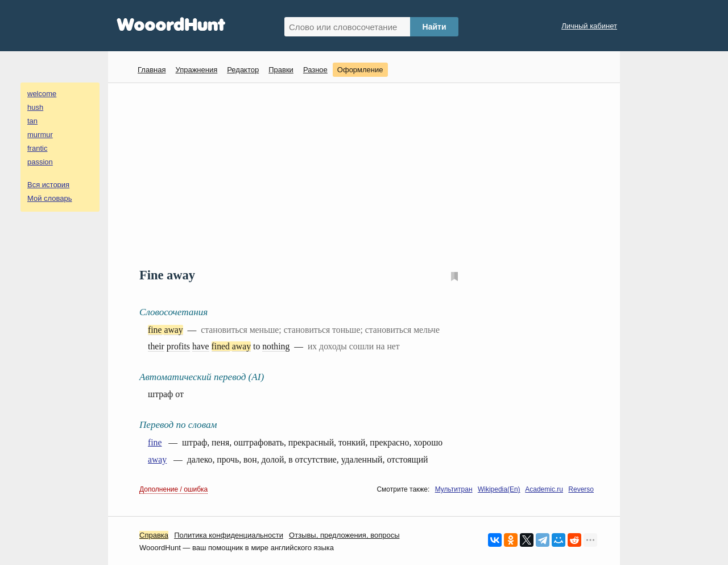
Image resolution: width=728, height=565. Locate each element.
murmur (40, 135)
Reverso (581, 489)
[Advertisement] (368, 174)
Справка (154, 535)
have (201, 346)
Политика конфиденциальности (229, 535)
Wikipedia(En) (499, 489)
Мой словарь (50, 198)
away (173, 330)
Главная (152, 70)
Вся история (48, 185)
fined (221, 346)
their (156, 346)
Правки (281, 70)
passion (40, 162)
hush (35, 107)
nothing (276, 346)
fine (155, 330)
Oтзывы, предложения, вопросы (344, 535)
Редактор (243, 70)
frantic (37, 148)
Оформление (360, 70)
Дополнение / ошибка (173, 489)
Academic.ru (544, 489)
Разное (315, 70)
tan (32, 121)
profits (178, 346)
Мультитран (454, 489)
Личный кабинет (589, 26)
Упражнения (196, 70)
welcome (42, 94)
